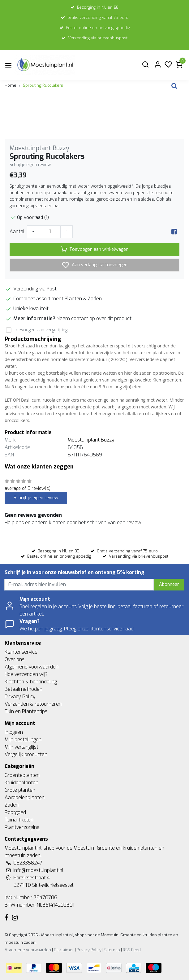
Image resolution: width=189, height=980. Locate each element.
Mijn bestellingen (23, 740)
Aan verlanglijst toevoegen (95, 265)
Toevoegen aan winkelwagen (94, 250)
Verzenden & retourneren (33, 704)
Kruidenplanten (21, 783)
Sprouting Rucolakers (43, 85)
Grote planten (20, 790)
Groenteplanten (22, 775)
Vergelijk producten (26, 754)
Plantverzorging (22, 827)
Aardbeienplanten (25, 797)
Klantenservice (21, 652)
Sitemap (112, 950)
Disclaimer (64, 950)
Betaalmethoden (24, 689)
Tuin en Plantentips (26, 711)
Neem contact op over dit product (94, 318)
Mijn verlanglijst (21, 747)
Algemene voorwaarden (32, 667)
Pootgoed (15, 812)
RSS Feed (132, 950)
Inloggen (14, 732)
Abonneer (169, 584)
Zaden (12, 805)
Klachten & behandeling (31, 682)
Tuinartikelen (19, 820)
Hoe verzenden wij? (26, 674)
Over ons (15, 659)
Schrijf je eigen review (30, 165)
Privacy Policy (20, 697)
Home (11, 85)
